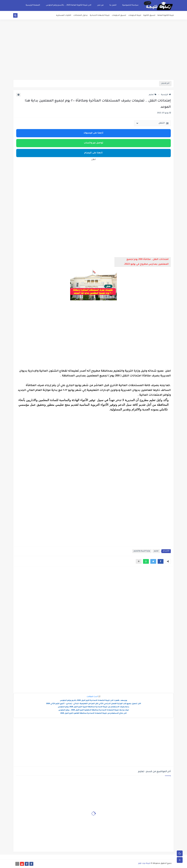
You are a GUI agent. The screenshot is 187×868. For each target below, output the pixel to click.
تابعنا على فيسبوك (93, 133)
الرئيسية (166, 95)
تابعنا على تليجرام (93, 153)
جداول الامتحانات (80, 15)
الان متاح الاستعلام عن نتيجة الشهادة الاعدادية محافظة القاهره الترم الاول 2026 (93, 713)
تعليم (153, 95)
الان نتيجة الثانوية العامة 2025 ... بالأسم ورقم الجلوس (69, 5)
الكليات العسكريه (64, 15)
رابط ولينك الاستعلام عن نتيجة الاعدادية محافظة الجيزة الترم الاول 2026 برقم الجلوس (93, 707)
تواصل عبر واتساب (94, 143)
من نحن (100, 5)
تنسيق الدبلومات (119, 15)
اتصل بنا (113, 5)
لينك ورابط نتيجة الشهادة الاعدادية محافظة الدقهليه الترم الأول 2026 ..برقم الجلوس (94, 710)
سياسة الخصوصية (130, 5)
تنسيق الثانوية (149, 15)
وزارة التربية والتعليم (142, 551)
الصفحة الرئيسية (33, 5)
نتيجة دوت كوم (144, 863)
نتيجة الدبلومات (135, 15)
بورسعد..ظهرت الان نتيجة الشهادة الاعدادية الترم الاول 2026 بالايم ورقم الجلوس (94, 701)
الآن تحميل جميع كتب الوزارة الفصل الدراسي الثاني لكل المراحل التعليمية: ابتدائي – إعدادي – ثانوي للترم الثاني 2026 (94, 704)
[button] (161, 561)
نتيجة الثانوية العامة (166, 15)
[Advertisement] (93, 57)
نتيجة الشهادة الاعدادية (100, 15)
